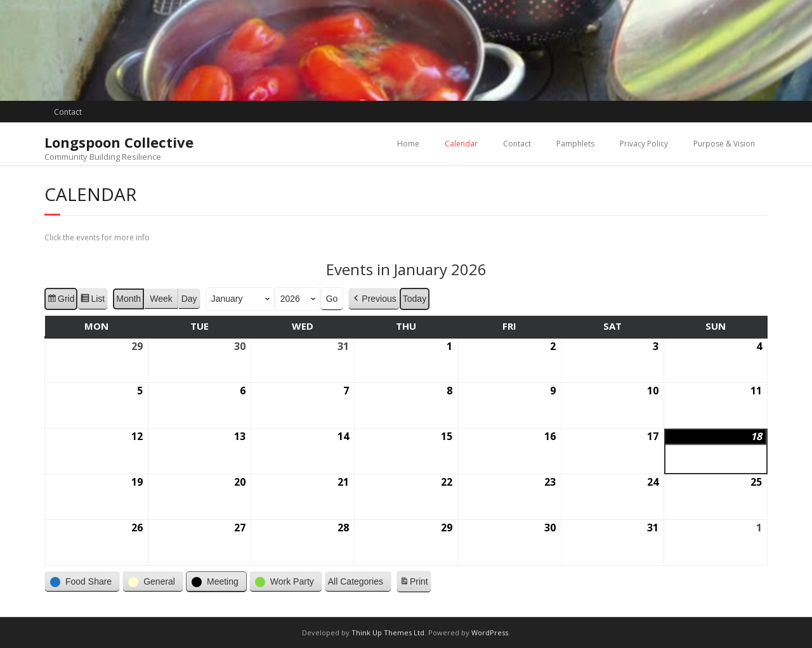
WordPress (490, 632)
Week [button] (161, 298)
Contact (68, 112)
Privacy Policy (644, 144)
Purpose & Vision (724, 144)
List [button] (92, 300)
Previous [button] (374, 298)
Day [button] (189, 298)
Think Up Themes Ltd (388, 632)
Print (414, 583)
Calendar (461, 144)
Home (408, 144)
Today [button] (415, 298)
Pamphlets (575, 144)
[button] (82, 582)
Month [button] (128, 298)
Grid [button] (61, 300)
